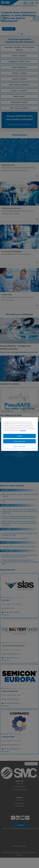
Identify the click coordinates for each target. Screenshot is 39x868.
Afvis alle (19, 436)
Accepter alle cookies (19, 441)
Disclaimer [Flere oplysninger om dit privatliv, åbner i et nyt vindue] (23, 430)
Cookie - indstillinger (20, 446)
